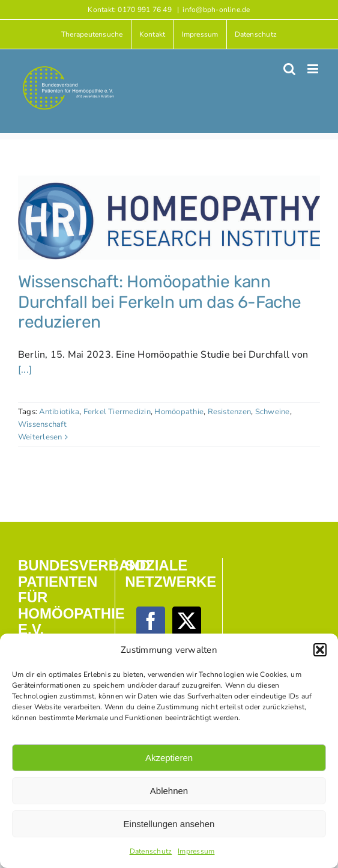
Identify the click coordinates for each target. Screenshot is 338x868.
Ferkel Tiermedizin (117, 412)
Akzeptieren (169, 758)
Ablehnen (169, 791)
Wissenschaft (42, 424)
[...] (25, 370)
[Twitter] (187, 621)
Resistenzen (230, 412)
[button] (320, 650)
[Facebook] (151, 621)
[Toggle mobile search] (289, 69)
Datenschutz (151, 851)
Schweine (273, 412)
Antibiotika (59, 412)
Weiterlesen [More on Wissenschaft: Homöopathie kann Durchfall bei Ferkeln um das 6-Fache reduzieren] (40, 437)
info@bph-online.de (216, 10)
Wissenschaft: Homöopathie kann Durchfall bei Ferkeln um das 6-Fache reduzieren (160, 302)
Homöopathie (179, 412)
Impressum (196, 851)
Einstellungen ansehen (169, 824)
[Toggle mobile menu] (314, 69)
